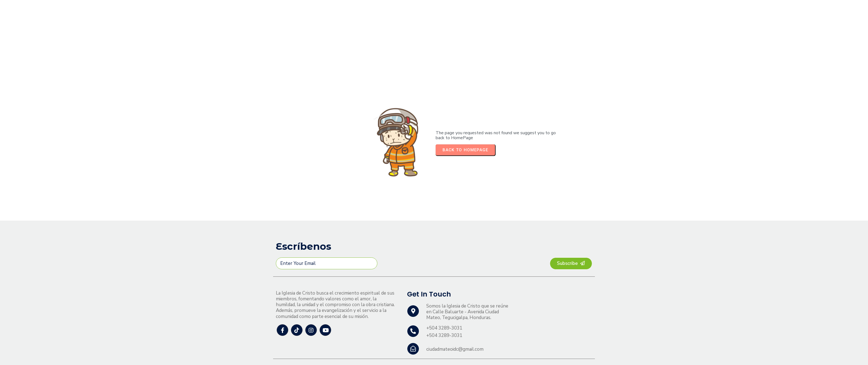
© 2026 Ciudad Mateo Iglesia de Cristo (317, 355)
